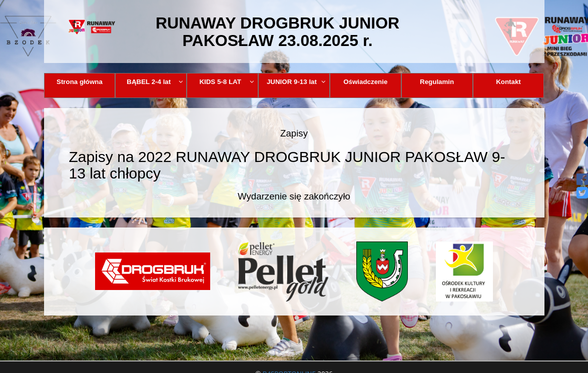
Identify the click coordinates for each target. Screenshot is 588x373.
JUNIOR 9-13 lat (296, 82)
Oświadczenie (365, 82)
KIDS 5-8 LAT (227, 82)
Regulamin (437, 82)
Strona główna (80, 82)
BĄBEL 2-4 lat (155, 82)
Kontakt (508, 82)
